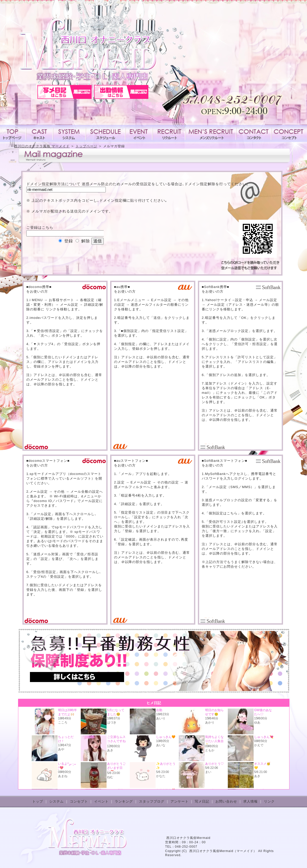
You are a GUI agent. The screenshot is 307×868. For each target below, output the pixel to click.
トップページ (13, 133)
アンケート (180, 801)
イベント (139, 133)
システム (69, 133)
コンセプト (288, 133)
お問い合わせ (226, 801)
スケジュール (106, 133)
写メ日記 (202, 801)
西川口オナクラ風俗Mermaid (188, 838)
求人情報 (169, 133)
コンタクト (254, 133)
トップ (38, 801)
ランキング (124, 801)
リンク (269, 801)
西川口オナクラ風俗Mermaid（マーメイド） (223, 851)
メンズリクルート (211, 133)
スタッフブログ (152, 801)
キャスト (39, 133)
